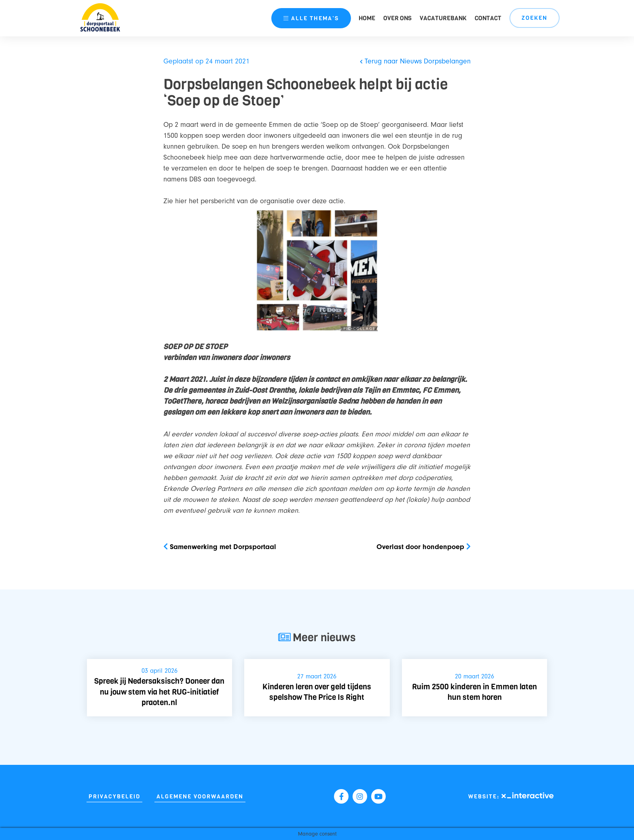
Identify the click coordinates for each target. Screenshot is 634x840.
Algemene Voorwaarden (200, 797)
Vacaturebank (443, 18)
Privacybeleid (114, 797)
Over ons (397, 18)
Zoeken (535, 18)
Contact (488, 18)
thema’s (311, 18)
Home (367, 18)
